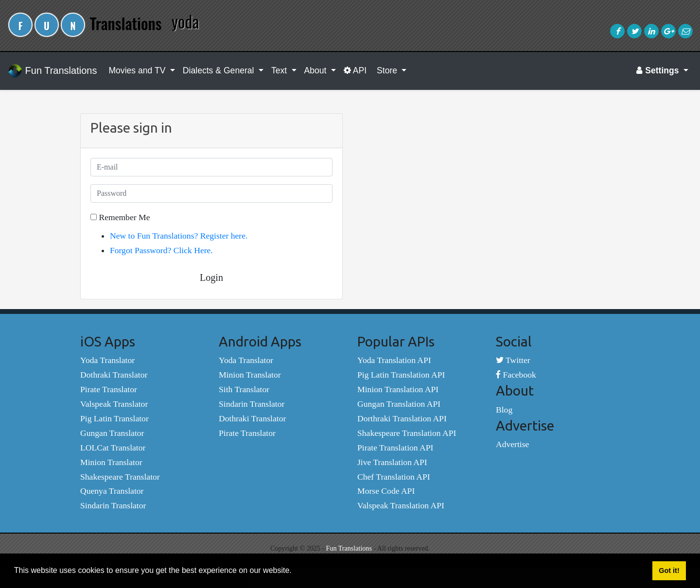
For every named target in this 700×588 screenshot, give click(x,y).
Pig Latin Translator (114, 418)
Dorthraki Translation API (402, 418)
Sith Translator (244, 389)
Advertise (512, 444)
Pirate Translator (109, 389)
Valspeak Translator (114, 404)
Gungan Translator (112, 433)
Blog (504, 410)
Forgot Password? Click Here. (161, 250)
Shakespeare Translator (120, 477)
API (355, 70)
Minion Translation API (398, 389)
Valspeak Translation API (401, 505)
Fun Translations (52, 71)
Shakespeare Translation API (407, 433)
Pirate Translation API (395, 448)
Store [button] (387, 70)
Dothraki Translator (114, 375)
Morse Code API (386, 491)
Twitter (513, 360)
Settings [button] (659, 70)
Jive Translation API (392, 462)
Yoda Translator (107, 360)
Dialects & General (220, 70)
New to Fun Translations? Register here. (179, 236)
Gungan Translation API (399, 404)
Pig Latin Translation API (401, 375)
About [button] (317, 70)
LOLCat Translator (113, 448)
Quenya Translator (112, 491)
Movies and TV (138, 70)
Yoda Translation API (394, 360)
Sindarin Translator (113, 505)
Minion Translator (111, 462)
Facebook (516, 375)
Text (280, 70)
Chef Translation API (394, 477)
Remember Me (120, 217)
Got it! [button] (669, 571)
